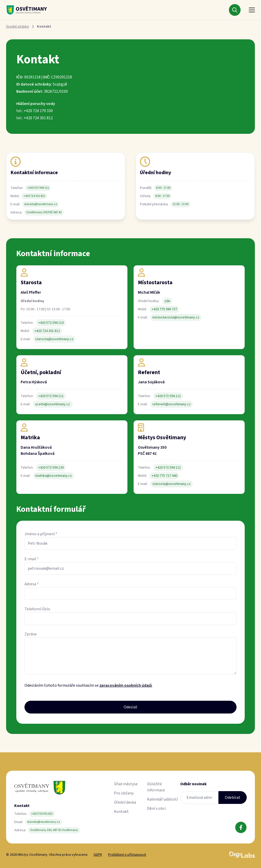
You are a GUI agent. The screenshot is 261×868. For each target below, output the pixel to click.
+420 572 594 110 (51, 323)
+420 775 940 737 (164, 309)
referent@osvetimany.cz (172, 404)
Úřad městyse (126, 784)
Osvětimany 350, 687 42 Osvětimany (54, 830)
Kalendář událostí (162, 799)
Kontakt (121, 812)
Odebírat (233, 798)
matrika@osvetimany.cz (54, 476)
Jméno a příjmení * (41, 534)
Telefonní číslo (37, 609)
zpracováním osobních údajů (126, 685)
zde (167, 301)
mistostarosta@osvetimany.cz (176, 317)
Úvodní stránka (17, 27)
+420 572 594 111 (38, 188)
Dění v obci (156, 808)
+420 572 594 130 (51, 468)
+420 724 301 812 (34, 196)
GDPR (98, 855)
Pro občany (124, 793)
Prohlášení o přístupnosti (127, 855)
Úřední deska (125, 802)
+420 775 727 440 (164, 476)
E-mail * (32, 559)
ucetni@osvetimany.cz (53, 404)
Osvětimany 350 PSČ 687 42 (44, 212)
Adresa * (32, 584)
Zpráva (30, 634)
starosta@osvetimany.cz (41, 204)
